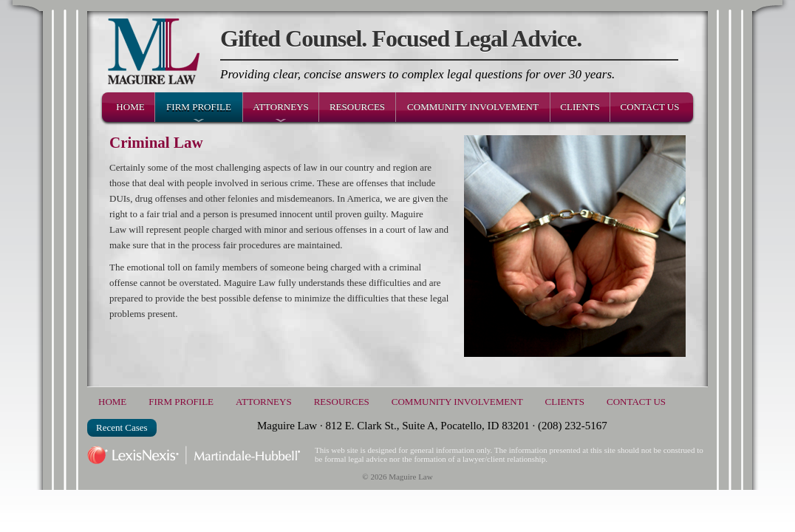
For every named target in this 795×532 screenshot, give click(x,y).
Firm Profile (199, 107)
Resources (357, 107)
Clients (580, 107)
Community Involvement (473, 107)
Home (130, 107)
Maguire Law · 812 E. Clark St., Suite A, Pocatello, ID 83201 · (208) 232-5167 (432, 426)
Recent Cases (122, 427)
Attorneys (281, 107)
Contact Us (650, 107)
